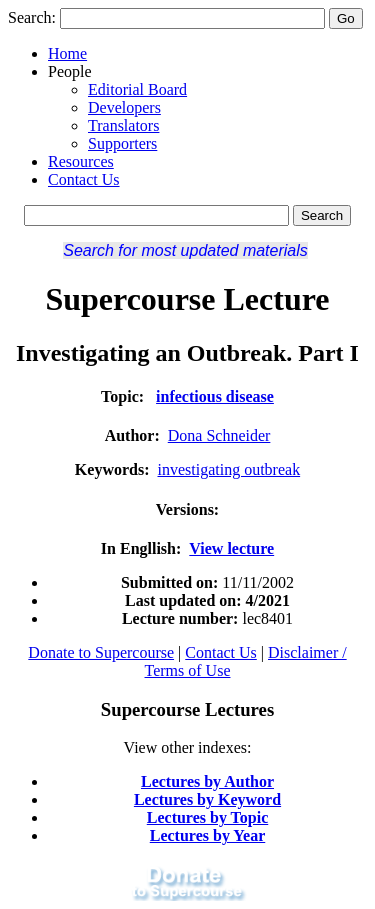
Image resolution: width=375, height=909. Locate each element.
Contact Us (84, 179)
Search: (32, 17)
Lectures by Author (207, 781)
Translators (123, 125)
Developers (124, 107)
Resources (81, 161)
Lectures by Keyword (207, 799)
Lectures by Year (208, 835)
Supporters (122, 143)
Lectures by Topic (208, 817)
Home (67, 53)
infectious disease (215, 396)
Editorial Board (137, 89)
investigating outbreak (229, 469)
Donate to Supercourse (101, 652)
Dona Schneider (219, 435)
